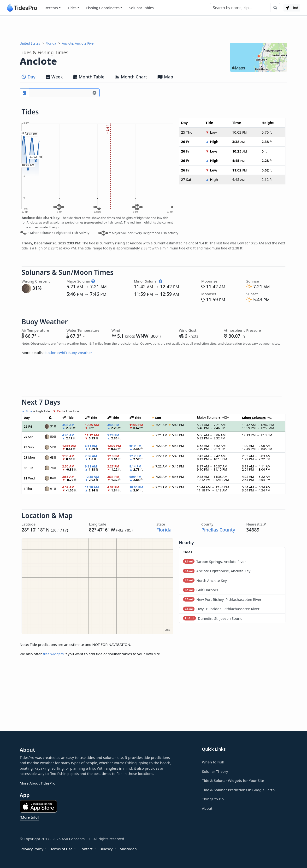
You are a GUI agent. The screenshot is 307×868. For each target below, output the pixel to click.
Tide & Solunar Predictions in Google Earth (238, 790)
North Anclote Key (205, 580)
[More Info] (29, 817)
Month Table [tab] (89, 77)
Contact (86, 849)
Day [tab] (29, 77)
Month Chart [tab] (131, 77)
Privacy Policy (32, 849)
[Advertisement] (153, 28)
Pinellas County (218, 530)
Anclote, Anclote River (78, 43)
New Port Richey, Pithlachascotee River (222, 599)
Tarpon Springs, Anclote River (215, 561)
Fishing (103, 8)
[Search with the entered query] (275, 8)
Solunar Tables (142, 8)
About (207, 808)
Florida (51, 43)
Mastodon (128, 849)
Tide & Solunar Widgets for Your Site (233, 780)
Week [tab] (54, 77)
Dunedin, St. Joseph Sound (213, 618)
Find (292, 8)
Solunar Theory (215, 771)
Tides (72, 8)
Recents (51, 8)
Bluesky (106, 849)
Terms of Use (61, 849)
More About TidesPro (38, 783)
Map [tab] (165, 77)
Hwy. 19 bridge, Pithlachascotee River (221, 609)
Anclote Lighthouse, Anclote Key (217, 571)
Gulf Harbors (201, 590)
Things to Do (213, 799)
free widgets (53, 654)
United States (30, 43)
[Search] (240, 8)
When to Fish (213, 762)
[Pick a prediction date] (24, 93)
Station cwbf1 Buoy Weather (68, 353)
